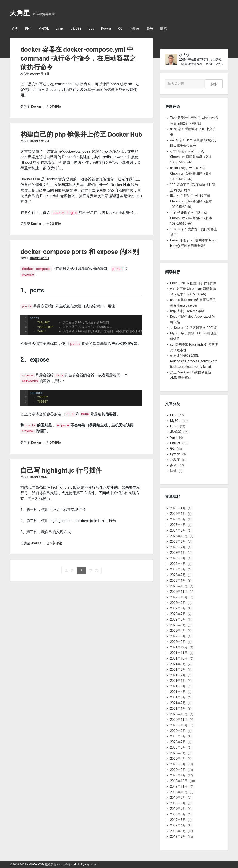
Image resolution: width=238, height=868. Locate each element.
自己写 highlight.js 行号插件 (61, 469)
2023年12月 (179, 536)
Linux (60, 29)
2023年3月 (178, 569)
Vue (91, 29)
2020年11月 (179, 720)
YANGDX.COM (36, 865)
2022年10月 (179, 597)
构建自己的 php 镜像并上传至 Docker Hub (81, 134)
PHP (28, 29)
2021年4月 (178, 692)
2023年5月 (178, 558)
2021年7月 (178, 675)
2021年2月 (178, 703)
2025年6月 (178, 519)
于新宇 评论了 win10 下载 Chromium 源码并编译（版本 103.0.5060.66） (191, 218)
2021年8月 (178, 669)
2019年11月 (179, 786)
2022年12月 (179, 586)
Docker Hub (30, 179)
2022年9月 (178, 603)
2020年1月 (178, 775)
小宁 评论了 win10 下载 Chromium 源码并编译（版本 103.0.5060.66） (191, 157)
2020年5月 (178, 753)
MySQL (44, 29)
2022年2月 (178, 642)
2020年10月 (179, 725)
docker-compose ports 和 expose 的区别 (80, 252)
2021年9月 (178, 664)
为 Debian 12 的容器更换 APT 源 (193, 328)
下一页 (94, 569)
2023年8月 (178, 541)
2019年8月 (178, 803)
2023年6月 (178, 553)
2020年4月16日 (39, 74)
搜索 (214, 84)
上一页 (69, 569)
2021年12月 (179, 647)
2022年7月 (178, 614)
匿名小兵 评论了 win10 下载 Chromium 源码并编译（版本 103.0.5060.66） (191, 201)
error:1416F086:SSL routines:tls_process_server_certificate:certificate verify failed (194, 361)
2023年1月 (178, 580)
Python (135, 29)
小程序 (175, 460)
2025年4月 (178, 525)
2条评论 (56, 541)
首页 (15, 29)
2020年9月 (178, 731)
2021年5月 (178, 686)
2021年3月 (178, 697)
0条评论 (55, 106)
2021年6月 (178, 681)
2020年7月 (178, 742)
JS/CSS (76, 29)
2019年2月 (178, 836)
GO (120, 29)
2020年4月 (178, 759)
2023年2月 (178, 575)
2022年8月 (178, 608)
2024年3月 (178, 530)
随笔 (163, 29)
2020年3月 (178, 764)
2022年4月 (178, 631)
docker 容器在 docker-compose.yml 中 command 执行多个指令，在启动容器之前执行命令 (78, 58)
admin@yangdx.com (85, 865)
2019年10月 (179, 792)
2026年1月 (178, 514)
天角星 (20, 13)
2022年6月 (178, 619)
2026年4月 (178, 508)
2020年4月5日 (38, 475)
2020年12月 (179, 714)
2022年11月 (179, 592)
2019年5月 (178, 820)
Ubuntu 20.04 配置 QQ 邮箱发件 (193, 283)
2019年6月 (178, 814)
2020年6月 (178, 747)
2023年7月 (178, 547)
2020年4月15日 (39, 141)
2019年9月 (178, 798)
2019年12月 (179, 781)
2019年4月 (178, 825)
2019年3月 (178, 831)
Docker (106, 29)
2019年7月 (178, 809)
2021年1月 (178, 708)
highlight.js (60, 485)
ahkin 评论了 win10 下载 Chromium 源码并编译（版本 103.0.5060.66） (191, 173)
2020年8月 (178, 736)
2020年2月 (178, 770)
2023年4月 (178, 564)
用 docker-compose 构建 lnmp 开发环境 (91, 151)
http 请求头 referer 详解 (187, 311)
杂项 (150, 29)
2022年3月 (178, 636)
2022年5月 (178, 625)
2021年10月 (179, 658)
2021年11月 (179, 653)
